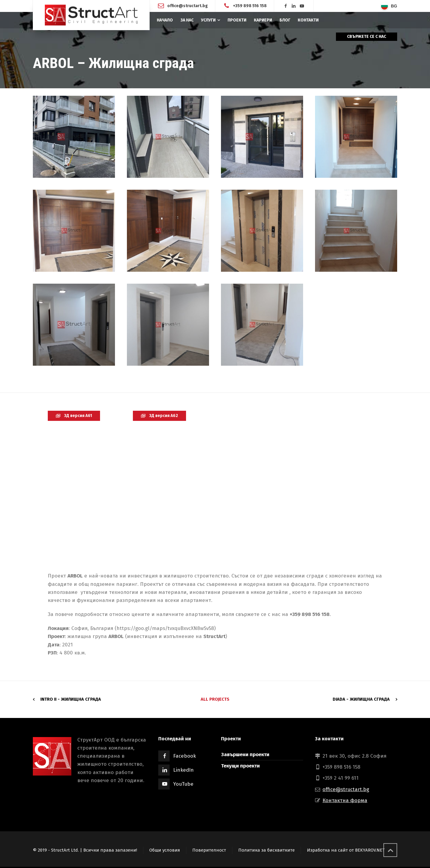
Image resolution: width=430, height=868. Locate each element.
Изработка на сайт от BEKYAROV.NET (346, 850)
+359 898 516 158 (250, 6)
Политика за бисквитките (267, 850)
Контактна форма (345, 800)
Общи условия (165, 850)
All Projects (215, 699)
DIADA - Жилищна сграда (361, 699)
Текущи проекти (240, 766)
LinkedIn (183, 770)
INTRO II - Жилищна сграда (71, 699)
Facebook (185, 756)
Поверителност (209, 850)
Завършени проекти (245, 755)
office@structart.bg (188, 6)
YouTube (183, 784)
